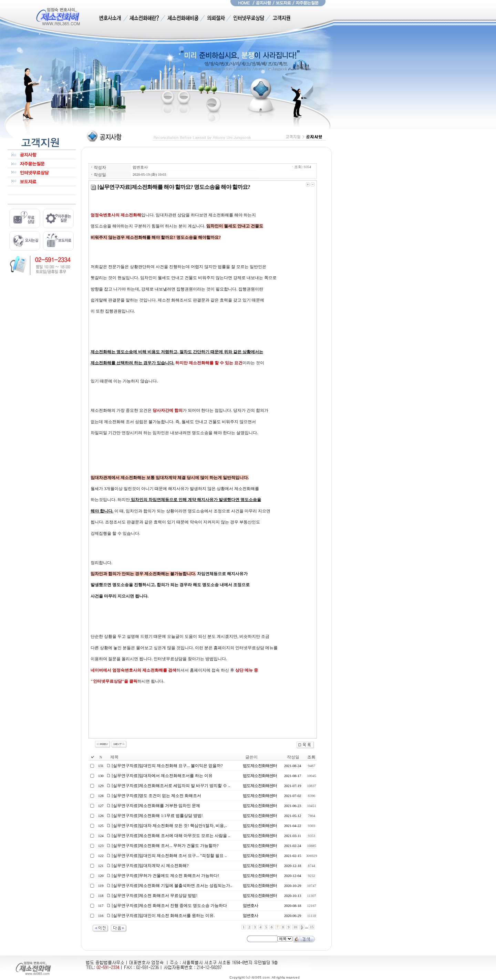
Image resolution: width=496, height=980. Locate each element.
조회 (311, 757)
